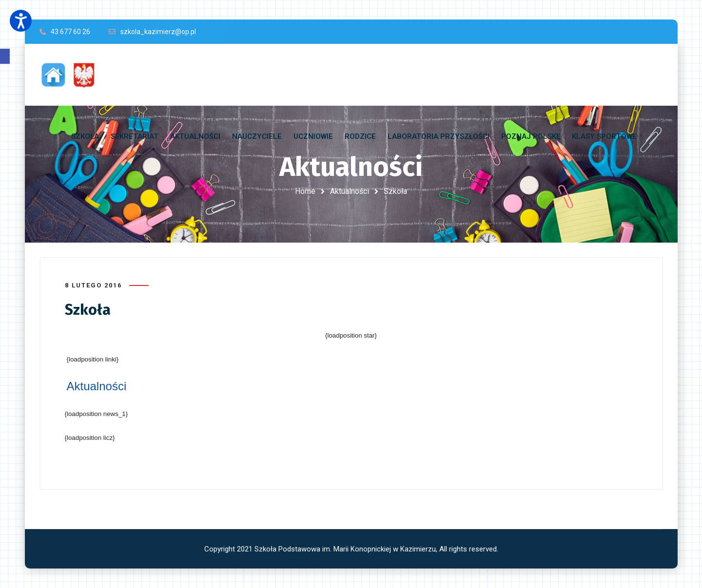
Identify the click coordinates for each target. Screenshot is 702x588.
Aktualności (350, 191)
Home (305, 191)
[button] (5, 56)
